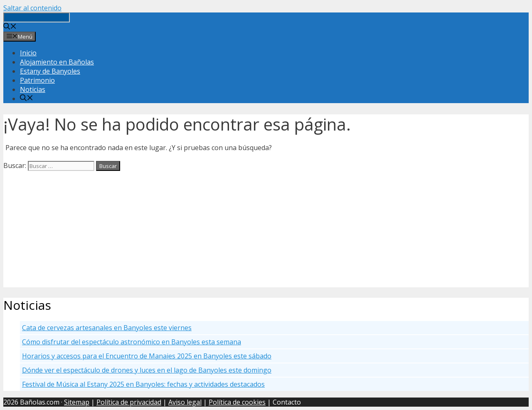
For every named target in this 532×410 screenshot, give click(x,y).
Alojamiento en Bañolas (57, 62)
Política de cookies (237, 402)
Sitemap (77, 402)
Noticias (33, 89)
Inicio (28, 53)
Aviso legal (185, 402)
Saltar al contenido (32, 8)
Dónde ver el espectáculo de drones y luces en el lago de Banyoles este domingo (147, 370)
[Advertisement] (253, 229)
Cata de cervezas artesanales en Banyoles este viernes (107, 328)
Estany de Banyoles (50, 71)
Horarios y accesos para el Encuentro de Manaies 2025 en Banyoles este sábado (147, 356)
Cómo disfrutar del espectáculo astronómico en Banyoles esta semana (132, 342)
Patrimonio (37, 80)
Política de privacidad (129, 402)
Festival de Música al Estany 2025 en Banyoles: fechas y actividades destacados (143, 384)
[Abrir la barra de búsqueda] (10, 27)
